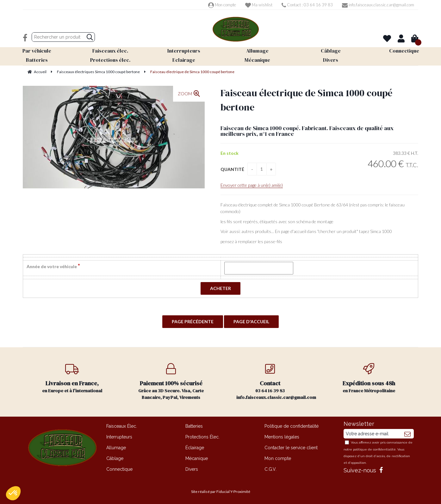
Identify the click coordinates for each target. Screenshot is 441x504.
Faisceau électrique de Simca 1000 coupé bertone (306, 100)
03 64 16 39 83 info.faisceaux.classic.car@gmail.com (276, 382)
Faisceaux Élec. (122, 426)
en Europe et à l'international (72, 378)
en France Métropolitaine (369, 378)
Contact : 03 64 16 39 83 (307, 5)
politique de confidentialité (374, 449)
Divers (192, 469)
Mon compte (222, 5)
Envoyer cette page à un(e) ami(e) (252, 185)
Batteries (194, 426)
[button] (13, 493)
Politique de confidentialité (292, 426)
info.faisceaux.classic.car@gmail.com (378, 5)
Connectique (119, 469)
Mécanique (197, 458)
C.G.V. (270, 469)
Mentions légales (282, 437)
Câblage (115, 458)
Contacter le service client (291, 448)
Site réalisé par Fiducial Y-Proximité (221, 491)
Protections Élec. (202, 437)
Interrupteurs (119, 437)
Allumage (116, 448)
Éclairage (195, 448)
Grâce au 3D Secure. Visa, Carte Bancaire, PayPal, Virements (171, 382)
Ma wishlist (259, 5)
